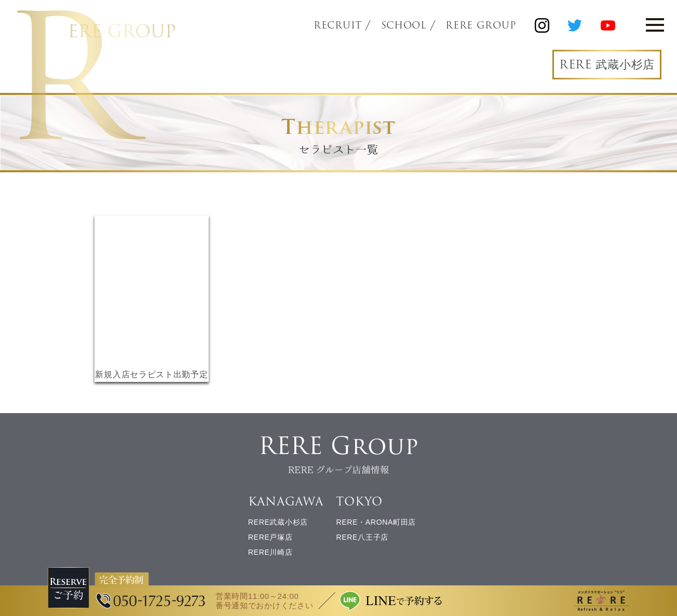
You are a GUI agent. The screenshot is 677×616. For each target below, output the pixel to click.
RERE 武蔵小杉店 (607, 65)
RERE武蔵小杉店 (278, 522)
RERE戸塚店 (270, 537)
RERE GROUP (481, 25)
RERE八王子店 (362, 537)
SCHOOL (404, 25)
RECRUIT (338, 25)
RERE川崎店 (270, 552)
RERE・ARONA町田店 (376, 522)
